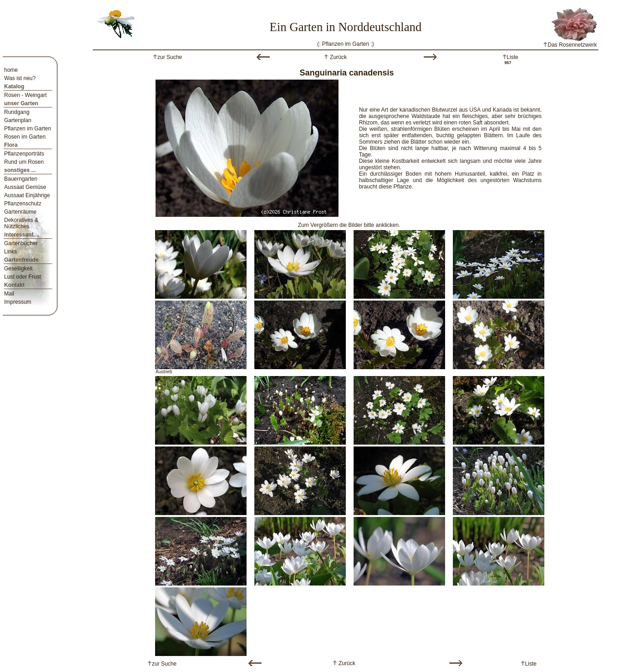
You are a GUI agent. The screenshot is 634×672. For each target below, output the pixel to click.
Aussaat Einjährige (27, 195)
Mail (9, 294)
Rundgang (17, 112)
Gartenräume (20, 212)
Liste (513, 57)
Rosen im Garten (25, 137)
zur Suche (170, 57)
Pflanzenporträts (24, 154)
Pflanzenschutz (23, 204)
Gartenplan (18, 120)
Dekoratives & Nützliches (21, 223)
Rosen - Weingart (25, 95)
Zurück (338, 57)
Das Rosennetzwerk (570, 45)
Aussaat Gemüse (25, 187)
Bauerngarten (21, 179)
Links (11, 252)
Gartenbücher (21, 243)
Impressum (18, 302)
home (11, 70)
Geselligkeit (18, 269)
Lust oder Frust (23, 277)
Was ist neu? (20, 78)
